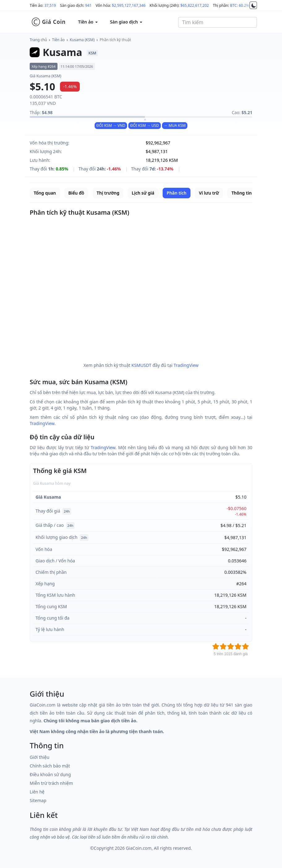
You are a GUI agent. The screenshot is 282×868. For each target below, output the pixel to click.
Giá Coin (48, 22)
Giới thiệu (40, 757)
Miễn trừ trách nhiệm (51, 783)
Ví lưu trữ (209, 193)
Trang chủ (38, 40)
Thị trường (108, 193)
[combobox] (218, 22)
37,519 (50, 5)
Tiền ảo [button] (88, 22)
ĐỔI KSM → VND (111, 125)
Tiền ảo (58, 40)
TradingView (186, 365)
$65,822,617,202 (194, 5)
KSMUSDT (141, 365)
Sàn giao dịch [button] (126, 22)
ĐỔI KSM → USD (145, 125)
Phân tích (177, 193)
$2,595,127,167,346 (129, 5)
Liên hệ (37, 792)
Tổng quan (45, 193)
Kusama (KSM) (82, 40)
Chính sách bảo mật (50, 766)
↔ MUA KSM (175, 125)
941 (89, 5)
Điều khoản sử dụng (50, 774)
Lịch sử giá (143, 193)
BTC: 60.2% (240, 5)
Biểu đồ (76, 193)
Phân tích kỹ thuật (115, 40)
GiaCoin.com (139, 848)
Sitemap (38, 800)
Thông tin (241, 193)
